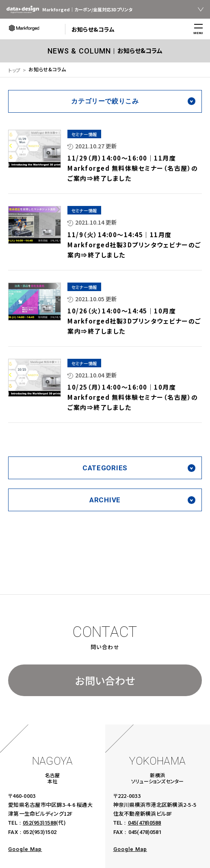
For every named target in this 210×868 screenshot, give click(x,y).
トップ (14, 70)
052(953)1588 (39, 823)
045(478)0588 (145, 823)
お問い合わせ (105, 680)
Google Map (25, 849)
